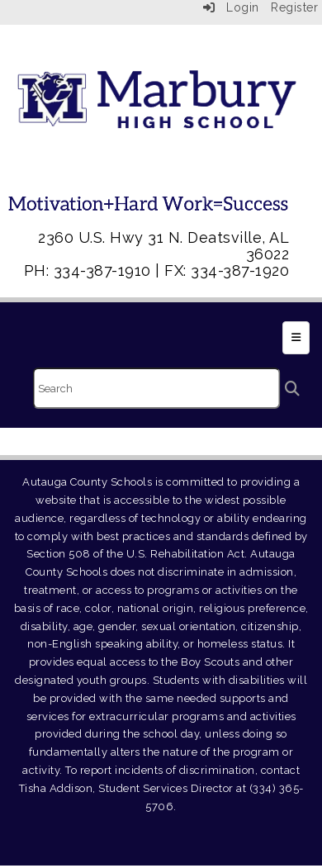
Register (294, 7)
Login (231, 7)
